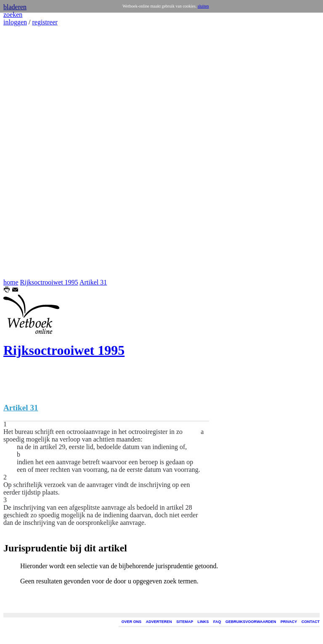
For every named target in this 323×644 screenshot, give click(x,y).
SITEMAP (185, 622)
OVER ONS (132, 622)
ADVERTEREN (159, 622)
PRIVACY (289, 622)
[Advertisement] (29, 152)
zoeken (13, 15)
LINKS (203, 622)
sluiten (203, 6)
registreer (45, 22)
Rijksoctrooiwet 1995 (49, 282)
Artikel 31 (93, 282)
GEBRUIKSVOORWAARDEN (251, 622)
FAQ (217, 622)
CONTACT (311, 622)
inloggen (15, 22)
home (11, 282)
